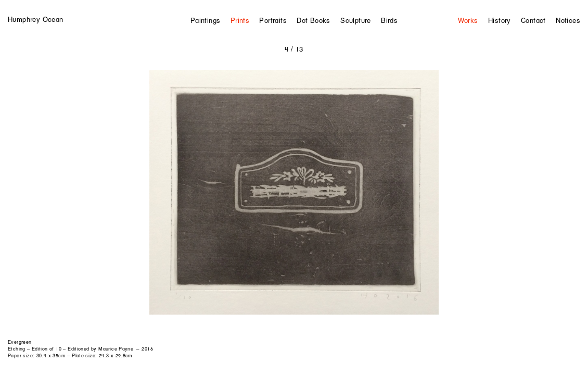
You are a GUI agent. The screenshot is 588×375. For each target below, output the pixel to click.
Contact (533, 20)
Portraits (273, 20)
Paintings (206, 20)
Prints (240, 20)
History (500, 20)
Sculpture (356, 20)
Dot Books (314, 20)
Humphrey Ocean (35, 19)
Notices (568, 20)
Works (468, 20)
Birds (389, 20)
